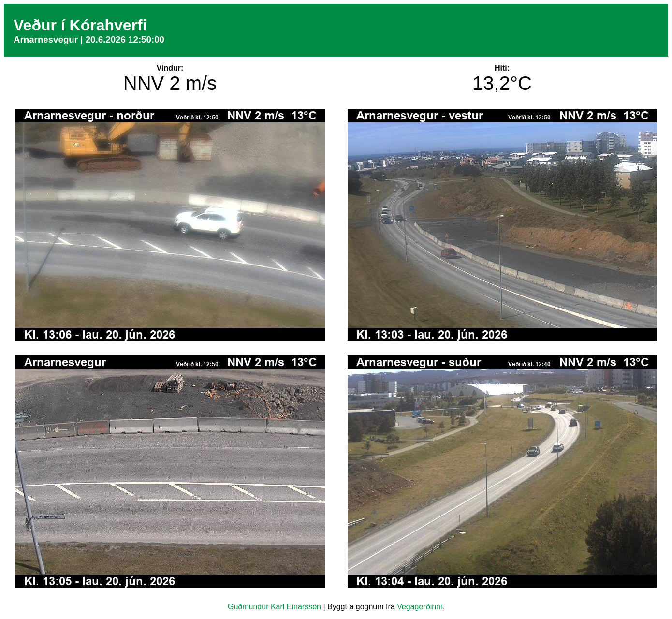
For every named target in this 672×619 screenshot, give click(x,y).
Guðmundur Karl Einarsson (274, 607)
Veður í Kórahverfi (80, 25)
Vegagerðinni (419, 607)
